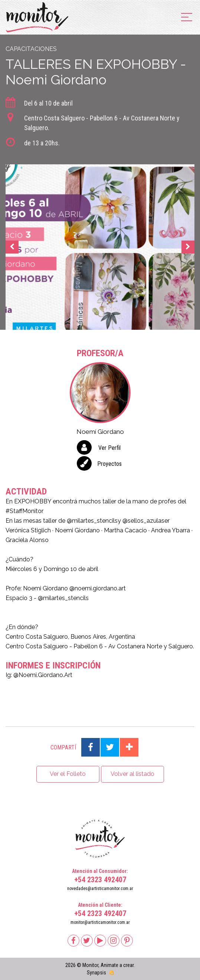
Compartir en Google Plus (129, 747)
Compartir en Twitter (110, 747)
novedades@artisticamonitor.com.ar (100, 889)
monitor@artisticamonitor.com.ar (100, 922)
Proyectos (109, 464)
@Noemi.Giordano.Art (43, 675)
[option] (100, 247)
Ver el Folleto (68, 774)
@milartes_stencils (92, 521)
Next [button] (188, 247)
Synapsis (96, 973)
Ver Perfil (109, 448)
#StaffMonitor (24, 511)
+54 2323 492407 (100, 880)
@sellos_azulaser (146, 521)
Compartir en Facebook (91, 747)
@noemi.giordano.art (98, 588)
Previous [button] (12, 247)
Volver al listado (132, 774)
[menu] (187, 18)
